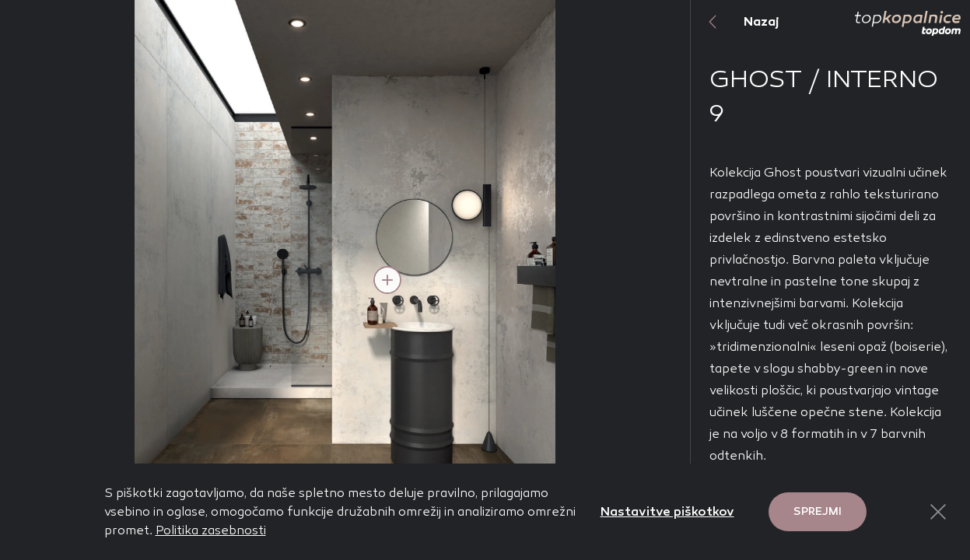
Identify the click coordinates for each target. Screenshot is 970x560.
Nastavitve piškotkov (667, 511)
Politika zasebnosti (211, 530)
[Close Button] (938, 512)
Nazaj (735, 22)
